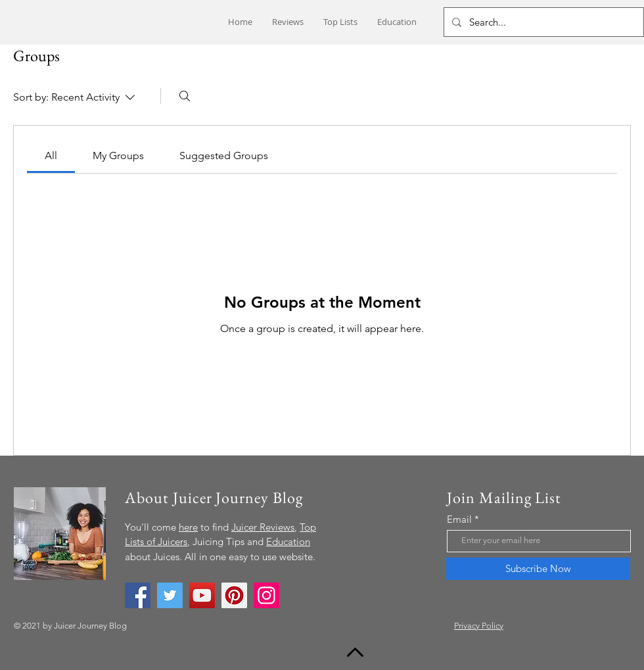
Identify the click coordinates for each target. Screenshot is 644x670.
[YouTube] (202, 595)
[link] (51, 156)
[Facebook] (138, 595)
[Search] (185, 96)
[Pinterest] (234, 595)
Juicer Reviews (263, 527)
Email (459, 519)
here (188, 527)
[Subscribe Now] (538, 569)
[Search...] (542, 22)
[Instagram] (266, 595)
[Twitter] (170, 595)
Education (288, 541)
